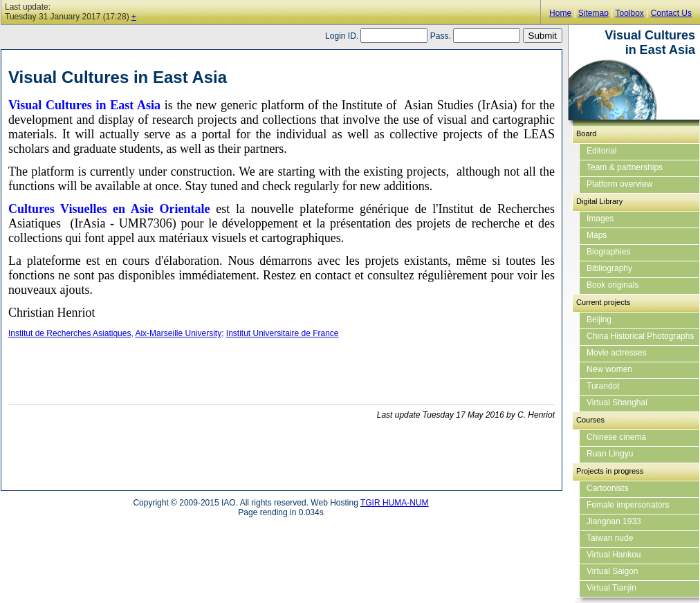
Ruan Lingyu (610, 454)
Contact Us (671, 13)
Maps (597, 235)
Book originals (612, 285)
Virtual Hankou (614, 555)
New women (609, 369)
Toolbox (629, 13)
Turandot (603, 386)
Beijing (599, 319)
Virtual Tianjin (611, 588)
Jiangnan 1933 (614, 521)
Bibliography (609, 268)
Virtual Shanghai (617, 402)
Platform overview (619, 184)
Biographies (608, 252)
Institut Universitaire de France (283, 333)
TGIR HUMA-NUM (395, 503)
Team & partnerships (625, 167)
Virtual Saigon (612, 571)
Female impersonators (628, 505)
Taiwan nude (610, 538)
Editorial (601, 151)
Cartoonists (608, 488)
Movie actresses (617, 353)
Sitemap (593, 13)
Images (600, 219)
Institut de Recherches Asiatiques (70, 333)
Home (560, 13)
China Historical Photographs (640, 336)
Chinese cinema (616, 437)
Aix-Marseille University (178, 333)
